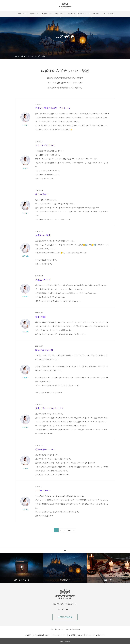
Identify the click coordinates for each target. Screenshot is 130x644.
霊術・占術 (59, 14)
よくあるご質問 (109, 14)
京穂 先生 (25, 125)
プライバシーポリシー (59, 635)
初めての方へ (22, 14)
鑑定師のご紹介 (46, 14)
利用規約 (28, 635)
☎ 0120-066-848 (65, 617)
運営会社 (81, 635)
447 (69, 530)
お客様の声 (71, 14)
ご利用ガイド (34, 14)
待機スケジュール (84, 14)
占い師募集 (72, 635)
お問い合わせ (100, 635)
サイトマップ (90, 635)
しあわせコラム (96, 14)
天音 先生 (25, 213)
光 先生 (25, 168)
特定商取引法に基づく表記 (42, 635)
